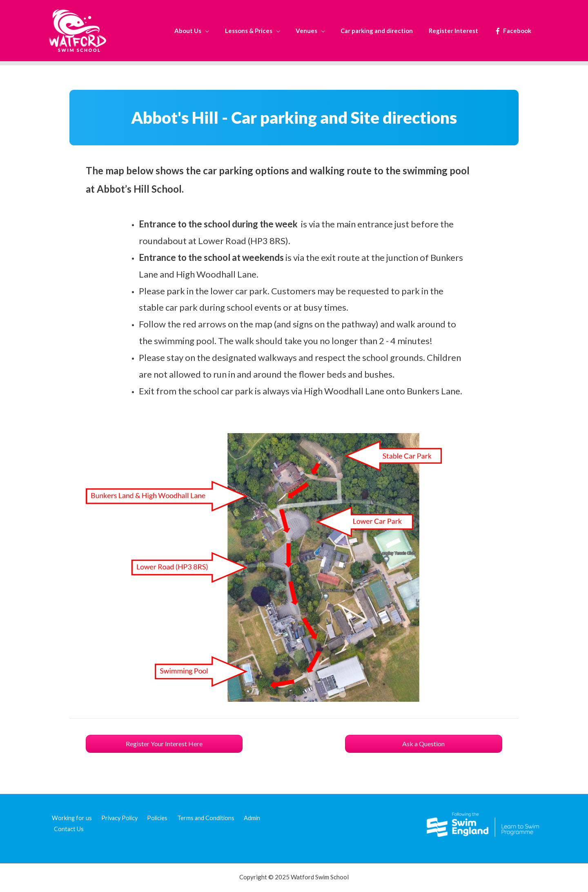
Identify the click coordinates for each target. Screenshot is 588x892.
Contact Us (67, 829)
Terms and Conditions (198, 818)
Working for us (69, 818)
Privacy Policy (116, 818)
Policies (152, 818)
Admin (242, 818)
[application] (224, 31)
